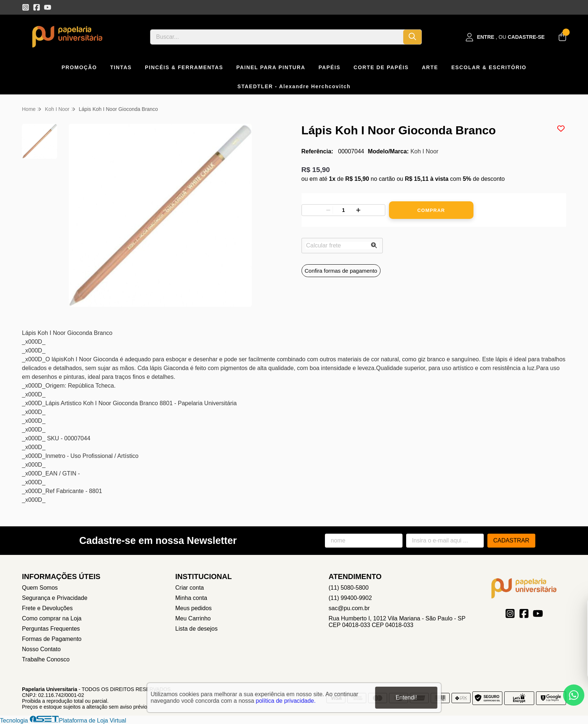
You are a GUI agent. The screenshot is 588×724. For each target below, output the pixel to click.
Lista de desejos (196, 629)
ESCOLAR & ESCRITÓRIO (489, 67)
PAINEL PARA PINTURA (271, 67)
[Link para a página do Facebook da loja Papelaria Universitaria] (37, 7)
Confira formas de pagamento (341, 271)
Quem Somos (40, 588)
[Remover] (328, 210)
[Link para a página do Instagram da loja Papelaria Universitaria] (26, 7)
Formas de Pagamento (52, 639)
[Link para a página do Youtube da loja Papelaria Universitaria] (48, 7)
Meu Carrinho (193, 618)
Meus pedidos (194, 608)
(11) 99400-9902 (350, 598)
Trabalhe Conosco (46, 659)
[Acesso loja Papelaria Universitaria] (505, 37)
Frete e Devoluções (47, 608)
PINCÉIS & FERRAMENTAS (184, 67)
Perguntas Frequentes (51, 629)
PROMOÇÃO (79, 67)
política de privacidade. (286, 701)
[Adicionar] (358, 210)
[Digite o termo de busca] (277, 37)
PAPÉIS (329, 67)
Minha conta (191, 598)
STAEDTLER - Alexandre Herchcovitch (294, 86)
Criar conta (190, 588)
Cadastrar (511, 540)
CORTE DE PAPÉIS (381, 67)
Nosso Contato (41, 649)
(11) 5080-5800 (349, 588)
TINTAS (121, 67)
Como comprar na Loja (52, 618)
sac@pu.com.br (349, 608)
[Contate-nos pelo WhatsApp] (574, 695)
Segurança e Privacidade (55, 598)
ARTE (430, 67)
